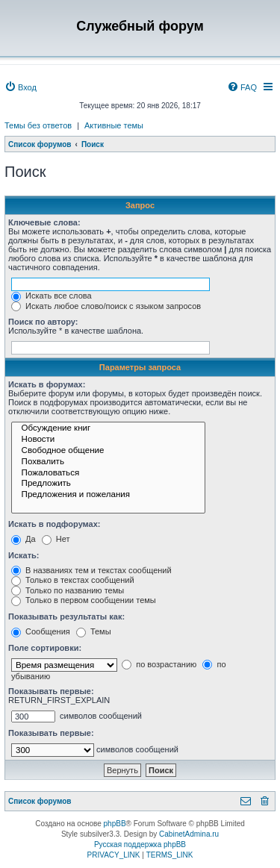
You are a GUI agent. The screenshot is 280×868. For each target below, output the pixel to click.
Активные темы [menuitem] (114, 125)
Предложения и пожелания (108, 495)
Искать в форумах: (47, 384)
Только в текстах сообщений (73, 580)
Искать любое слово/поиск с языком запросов (106, 306)
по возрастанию (159, 664)
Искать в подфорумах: (55, 524)
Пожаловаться (108, 474)
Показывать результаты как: (66, 616)
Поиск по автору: (43, 322)
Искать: (24, 555)
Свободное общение (108, 451)
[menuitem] (21, 87)
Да (24, 539)
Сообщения (41, 631)
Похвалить (108, 462)
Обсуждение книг (108, 429)
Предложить (108, 484)
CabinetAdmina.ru (189, 834)
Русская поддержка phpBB (140, 844)
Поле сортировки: (45, 648)
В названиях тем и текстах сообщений (91, 570)
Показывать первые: (51, 691)
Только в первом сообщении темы (84, 600)
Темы (94, 631)
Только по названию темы (68, 590)
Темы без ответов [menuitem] (38, 125)
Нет (56, 539)
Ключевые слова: (44, 222)
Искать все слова (52, 296)
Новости (108, 440)
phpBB (115, 824)
